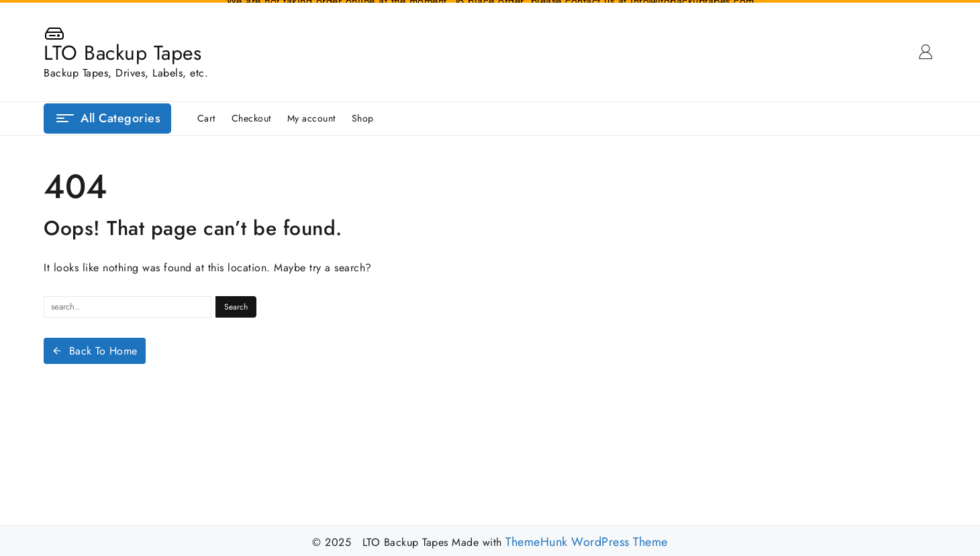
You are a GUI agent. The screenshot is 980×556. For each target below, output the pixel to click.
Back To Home (95, 348)
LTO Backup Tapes (122, 50)
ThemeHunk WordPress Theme (587, 540)
